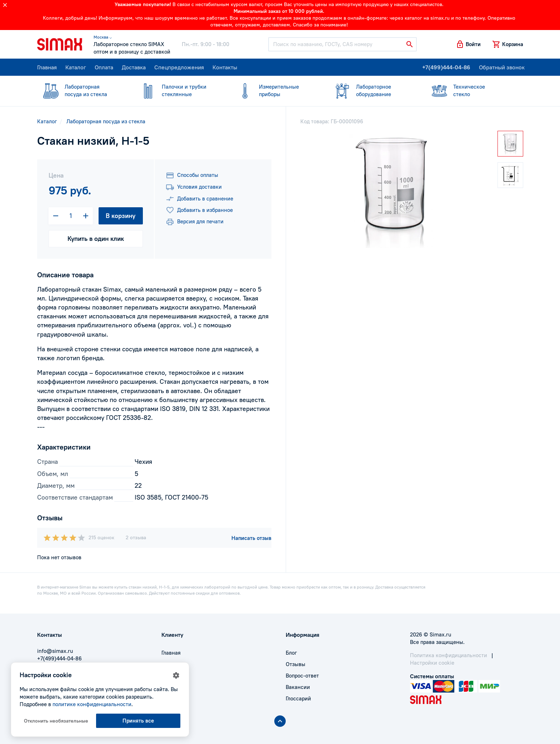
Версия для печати (195, 222)
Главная (47, 67)
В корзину (121, 216)
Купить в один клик (96, 239)
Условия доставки (194, 187)
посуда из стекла (81, 90)
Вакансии (298, 687)
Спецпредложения (179, 67)
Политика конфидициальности (449, 655)
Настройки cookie (432, 663)
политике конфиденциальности (92, 704)
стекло (470, 90)
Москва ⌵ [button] (103, 37)
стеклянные (179, 90)
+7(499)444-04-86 (446, 67)
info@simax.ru (55, 651)
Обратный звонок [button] (502, 67)
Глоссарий (298, 698)
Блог (291, 653)
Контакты (225, 67)
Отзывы (296, 664)
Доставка (134, 67)
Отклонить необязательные (56, 721)
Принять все (138, 721)
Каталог (76, 67)
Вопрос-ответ (302, 676)
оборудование (373, 90)
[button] (468, 44)
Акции (169, 698)
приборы (276, 90)
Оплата (104, 67)
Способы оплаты (192, 175)
